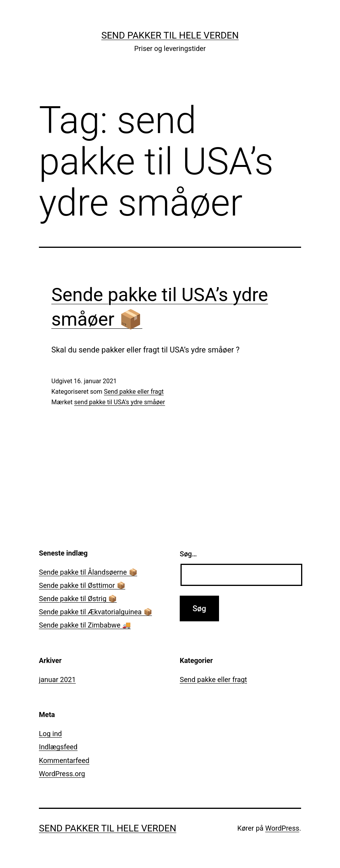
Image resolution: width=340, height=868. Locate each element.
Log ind (50, 734)
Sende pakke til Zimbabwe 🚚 (85, 625)
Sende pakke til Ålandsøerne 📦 (88, 572)
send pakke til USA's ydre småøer (120, 402)
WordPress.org (62, 774)
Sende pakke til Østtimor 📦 (82, 585)
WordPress (282, 828)
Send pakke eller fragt (134, 392)
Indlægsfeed (58, 747)
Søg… (188, 554)
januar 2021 (57, 679)
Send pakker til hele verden (170, 35)
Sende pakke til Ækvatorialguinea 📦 (96, 612)
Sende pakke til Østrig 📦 (78, 599)
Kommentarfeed (64, 760)
